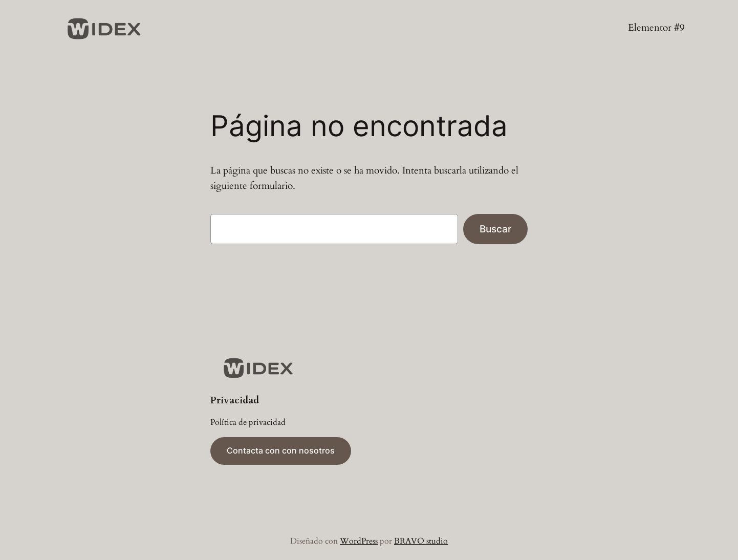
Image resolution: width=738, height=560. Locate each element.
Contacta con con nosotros (281, 450)
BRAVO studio (421, 541)
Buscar (495, 229)
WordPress (359, 541)
